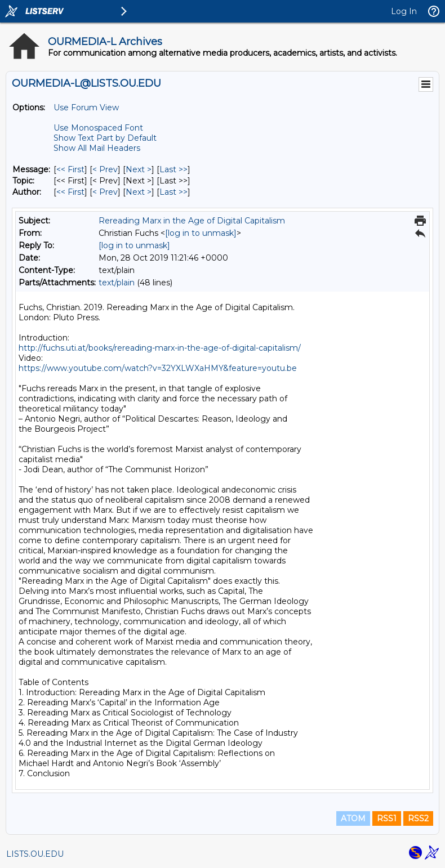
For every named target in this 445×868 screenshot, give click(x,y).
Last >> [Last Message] (173, 169)
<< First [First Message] (70, 169)
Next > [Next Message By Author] (139, 192)
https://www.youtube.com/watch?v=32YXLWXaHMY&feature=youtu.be (158, 368)
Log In (404, 11)
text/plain (117, 283)
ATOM (353, 818)
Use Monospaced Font (98, 128)
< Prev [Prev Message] (105, 169)
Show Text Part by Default (105, 138)
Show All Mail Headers (97, 148)
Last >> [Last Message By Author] (173, 192)
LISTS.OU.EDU (35, 854)
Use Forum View (86, 108)
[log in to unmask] (201, 233)
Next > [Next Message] (139, 169)
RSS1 (387, 818)
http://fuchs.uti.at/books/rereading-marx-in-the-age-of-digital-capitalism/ (160, 348)
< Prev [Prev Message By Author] (105, 192)
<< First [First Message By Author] (70, 192)
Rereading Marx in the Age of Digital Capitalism (192, 221)
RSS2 (418, 818)
